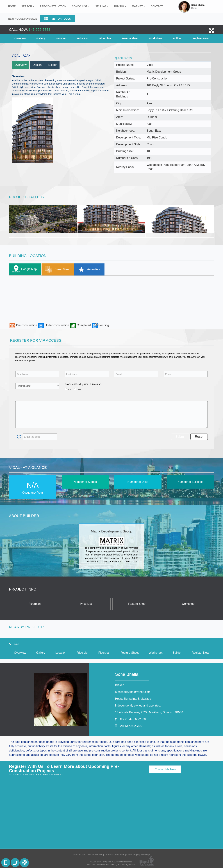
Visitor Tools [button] (58, 18)
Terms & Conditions (114, 855)
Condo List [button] (81, 6)
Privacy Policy (95, 855)
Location (61, 38)
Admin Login (80, 855)
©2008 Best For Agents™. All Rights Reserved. (111, 862)
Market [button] (139, 6)
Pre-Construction (53, 6)
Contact (157, 6)
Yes (80, 389)
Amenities (88, 269)
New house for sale (23, 19)
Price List (83, 38)
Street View (56, 269)
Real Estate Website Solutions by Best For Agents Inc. (111, 865)
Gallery (41, 38)
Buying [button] (120, 6)
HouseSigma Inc (133, 699)
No (70, 389)
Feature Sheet (130, 38)
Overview (20, 38)
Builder (177, 38)
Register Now (200, 38)
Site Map (145, 855)
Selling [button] (102, 6)
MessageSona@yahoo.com (133, 692)
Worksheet (156, 38)
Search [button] (28, 6)
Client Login (133, 855)
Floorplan (105, 38)
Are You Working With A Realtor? (83, 384)
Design (37, 65)
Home (12, 6)
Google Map (24, 269)
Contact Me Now (165, 769)
